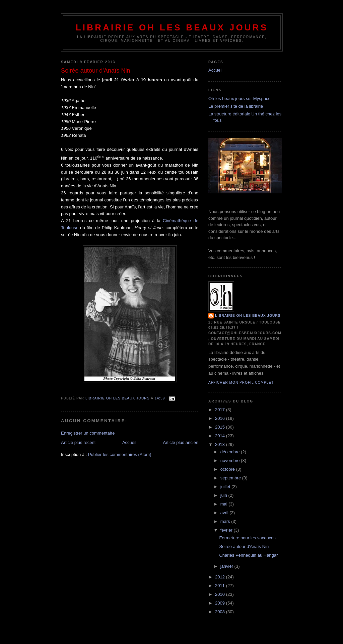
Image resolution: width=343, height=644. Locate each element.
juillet (226, 487)
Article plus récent (78, 442)
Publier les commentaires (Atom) (120, 454)
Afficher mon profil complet (241, 383)
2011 (221, 586)
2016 (221, 418)
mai (225, 504)
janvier (227, 566)
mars (226, 521)
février (227, 530)
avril (225, 513)
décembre (231, 452)
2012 (221, 577)
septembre (231, 478)
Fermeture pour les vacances (247, 538)
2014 (221, 436)
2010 (221, 594)
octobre (228, 469)
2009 (221, 603)
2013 (221, 444)
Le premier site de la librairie (236, 106)
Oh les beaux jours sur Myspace (239, 99)
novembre (231, 461)
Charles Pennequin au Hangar (248, 555)
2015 (221, 427)
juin (224, 495)
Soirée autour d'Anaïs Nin (244, 546)
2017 (221, 410)
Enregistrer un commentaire (88, 433)
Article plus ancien (181, 442)
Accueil (129, 442)
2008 (221, 612)
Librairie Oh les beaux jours (172, 27)
